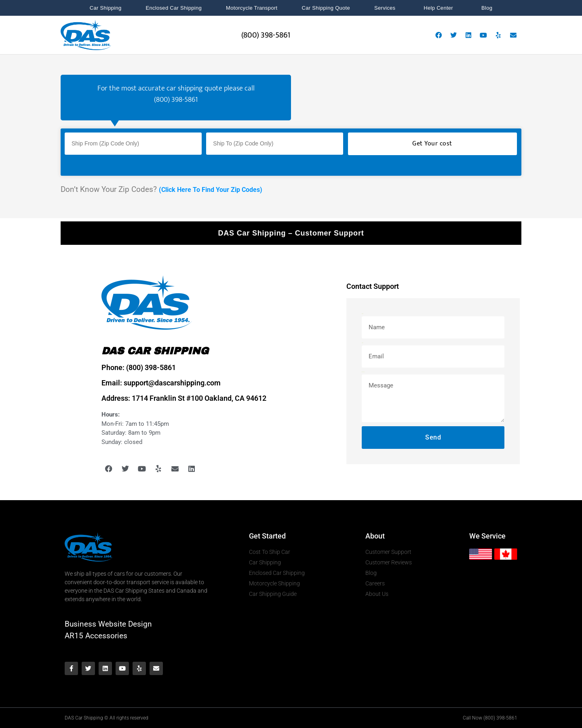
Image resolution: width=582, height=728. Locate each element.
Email (362, 343)
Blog (487, 8)
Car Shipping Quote (326, 8)
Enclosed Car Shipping (174, 8)
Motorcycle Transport (252, 8)
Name (363, 314)
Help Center (440, 8)
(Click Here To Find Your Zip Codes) (211, 190)
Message (363, 372)
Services (387, 8)
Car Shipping (106, 8)
